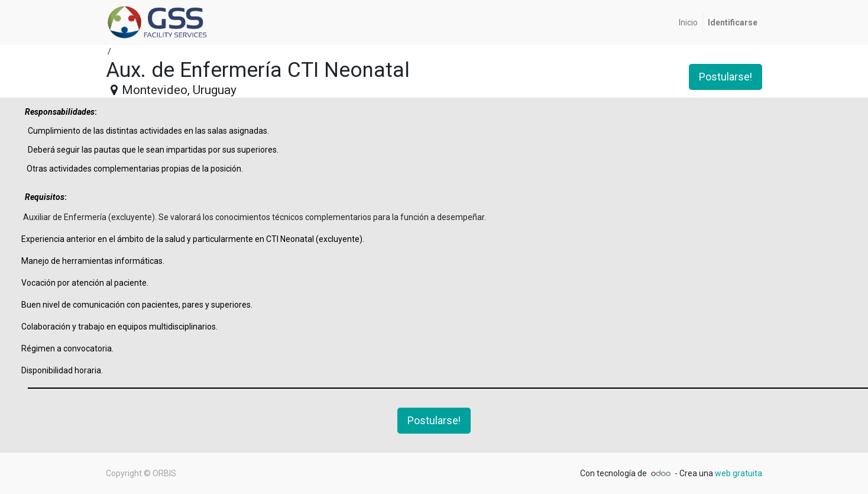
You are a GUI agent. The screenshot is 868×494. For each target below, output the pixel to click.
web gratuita (739, 473)
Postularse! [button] (726, 77)
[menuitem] (688, 23)
